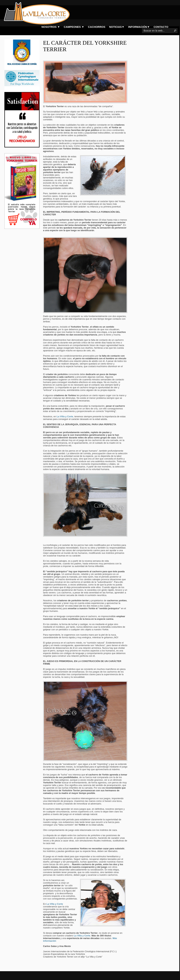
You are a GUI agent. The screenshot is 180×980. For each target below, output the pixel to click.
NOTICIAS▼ (117, 27)
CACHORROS (97, 27)
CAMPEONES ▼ (74, 27)
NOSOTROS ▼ (51, 27)
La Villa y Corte (55, 904)
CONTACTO (161, 27)
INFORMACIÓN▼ (139, 27)
